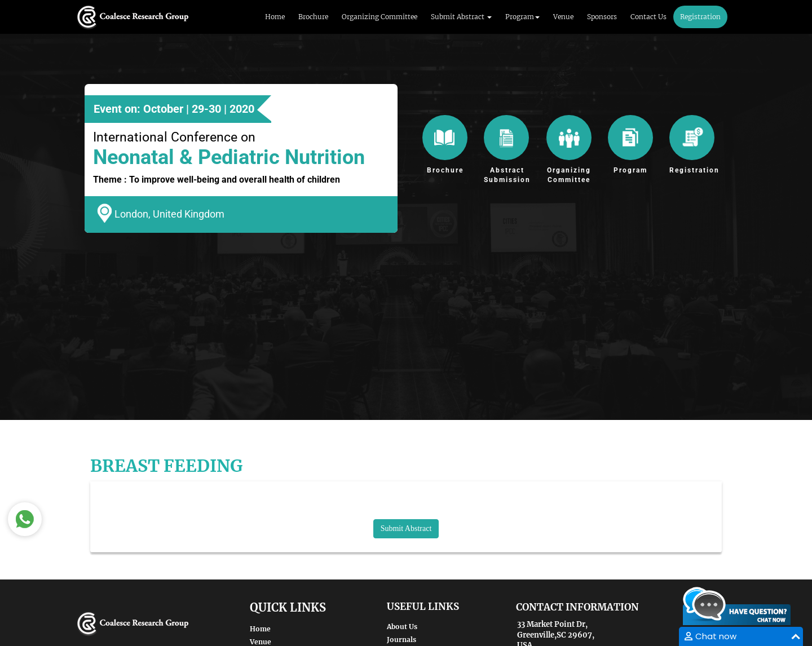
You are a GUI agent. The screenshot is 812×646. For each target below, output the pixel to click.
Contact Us (648, 17)
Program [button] (522, 17)
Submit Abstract (406, 528)
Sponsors (602, 17)
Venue (563, 17)
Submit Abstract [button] (461, 17)
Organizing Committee (379, 17)
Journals (401, 640)
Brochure (313, 17)
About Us (402, 627)
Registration (700, 17)
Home (275, 17)
